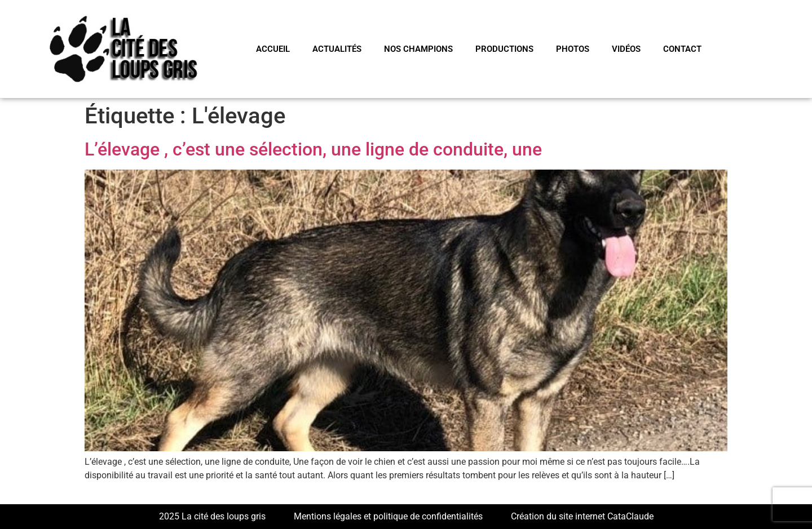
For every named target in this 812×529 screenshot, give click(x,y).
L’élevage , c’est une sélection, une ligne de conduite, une (313, 149)
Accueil (273, 49)
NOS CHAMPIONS (418, 49)
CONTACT (682, 49)
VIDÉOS (626, 49)
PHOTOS (573, 49)
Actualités (337, 49)
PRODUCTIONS (504, 49)
